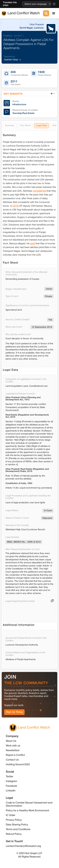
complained (40, 191)
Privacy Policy (14, 820)
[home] (22, 13)
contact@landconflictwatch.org (23, 846)
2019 (16, 206)
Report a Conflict (15, 755)
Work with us (13, 746)
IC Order (11, 815)
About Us (11, 741)
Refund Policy (14, 834)
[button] (54, 13)
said (33, 244)
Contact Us (12, 760)
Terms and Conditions (18, 829)
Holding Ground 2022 (18, 765)
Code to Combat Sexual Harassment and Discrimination (29, 804)
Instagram (11, 781)
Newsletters (13, 750)
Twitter (10, 777)
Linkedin (11, 791)
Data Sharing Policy (17, 825)
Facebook (11, 786)
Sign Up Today (14, 712)
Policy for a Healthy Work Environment (27, 811)
